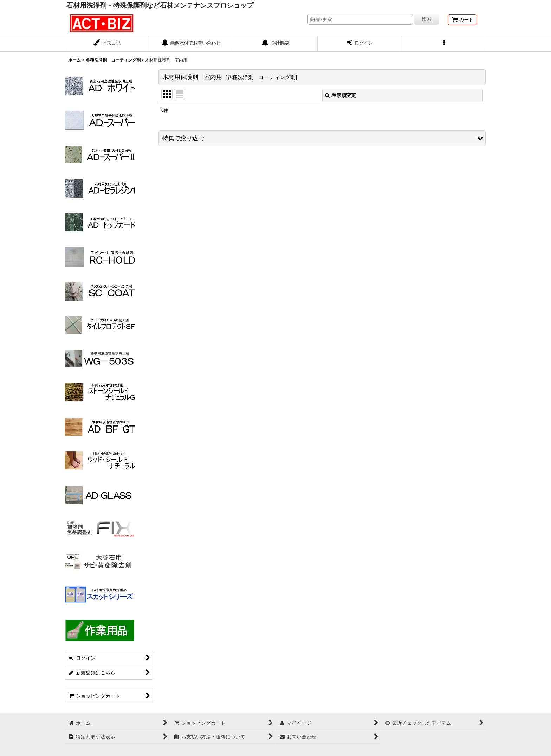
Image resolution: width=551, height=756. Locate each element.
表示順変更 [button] (341, 95)
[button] (444, 44)
